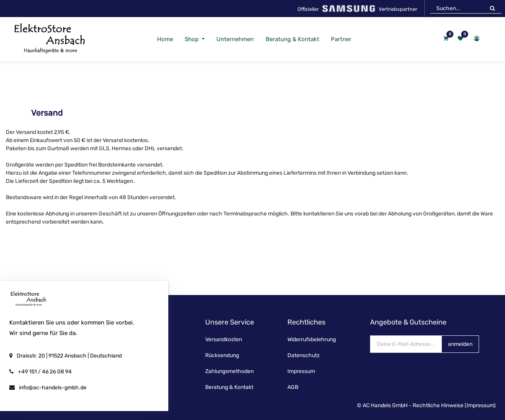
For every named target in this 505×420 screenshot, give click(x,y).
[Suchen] (492, 8)
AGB (293, 387)
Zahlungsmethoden (229, 371)
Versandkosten (224, 339)
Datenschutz (304, 355)
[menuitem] (165, 39)
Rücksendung (222, 355)
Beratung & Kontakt (229, 387)
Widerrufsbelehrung (312, 339)
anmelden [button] (460, 344)
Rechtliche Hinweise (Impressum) (454, 405)
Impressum (301, 371)
